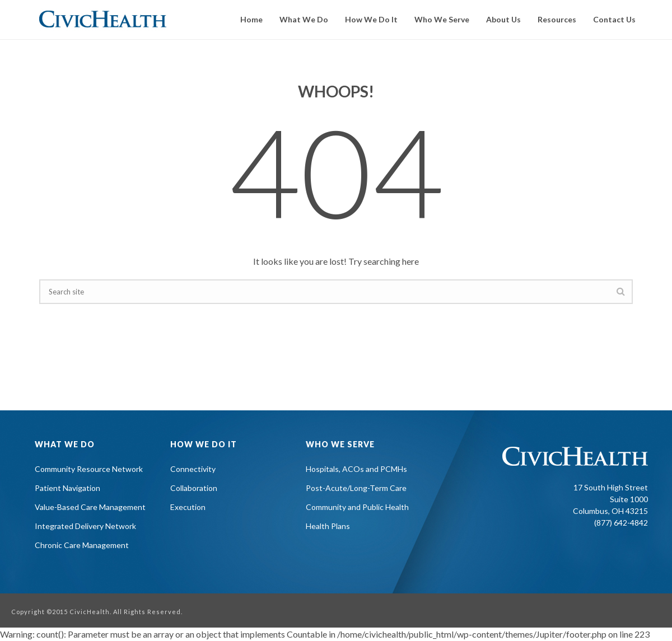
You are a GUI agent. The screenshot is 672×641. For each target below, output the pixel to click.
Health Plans (328, 526)
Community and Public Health (357, 507)
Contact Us (614, 19)
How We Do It (371, 19)
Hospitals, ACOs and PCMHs (356, 469)
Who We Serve (442, 19)
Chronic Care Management (82, 545)
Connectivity (193, 469)
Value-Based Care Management (90, 507)
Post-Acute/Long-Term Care (356, 488)
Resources (557, 19)
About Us (503, 19)
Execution (188, 507)
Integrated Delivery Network (85, 526)
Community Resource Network (89, 469)
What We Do (304, 19)
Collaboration (194, 488)
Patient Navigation (67, 488)
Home (251, 19)
